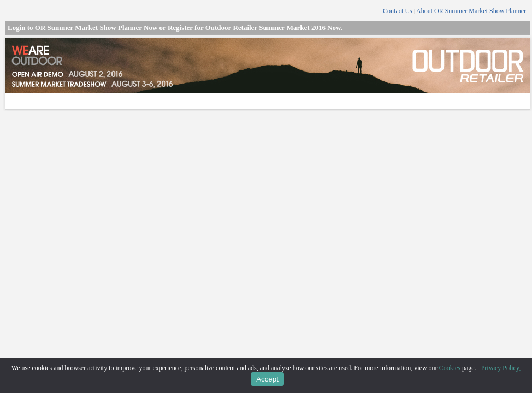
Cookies (450, 368)
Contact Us (398, 11)
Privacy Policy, (501, 368)
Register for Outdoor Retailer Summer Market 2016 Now (254, 28)
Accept (267, 379)
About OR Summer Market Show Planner (471, 11)
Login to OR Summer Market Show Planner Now (82, 28)
